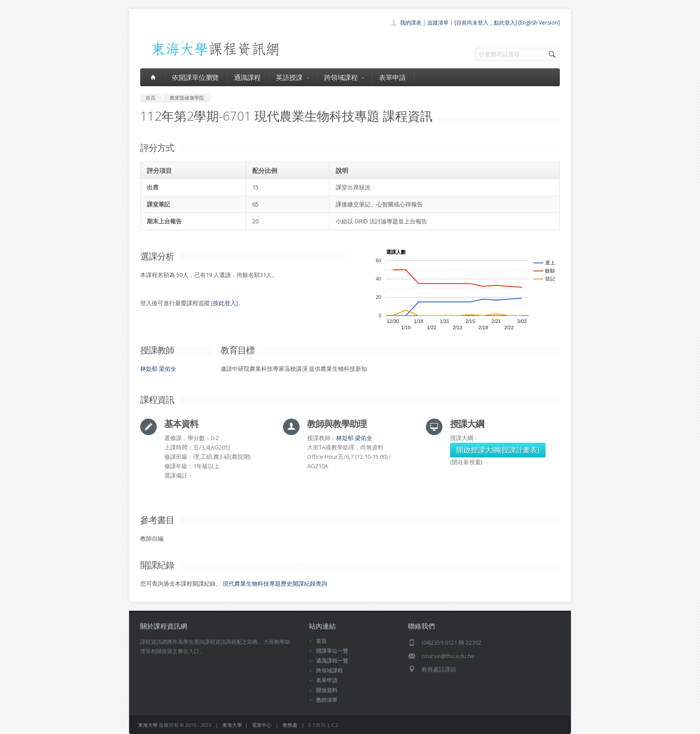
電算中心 (262, 725)
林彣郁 (149, 369)
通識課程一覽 (332, 661)
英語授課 (292, 77)
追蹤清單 (438, 23)
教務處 (290, 725)
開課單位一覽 (332, 651)
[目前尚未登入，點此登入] (486, 23)
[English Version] (539, 23)
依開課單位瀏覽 (195, 77)
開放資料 (327, 690)
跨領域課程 (344, 77)
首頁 (321, 641)
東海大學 (148, 725)
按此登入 (225, 303)
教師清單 (327, 700)
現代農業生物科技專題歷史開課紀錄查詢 (275, 583)
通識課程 (247, 77)
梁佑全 (168, 369)
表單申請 (392, 77)
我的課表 (411, 23)
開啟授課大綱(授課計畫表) (498, 450)
